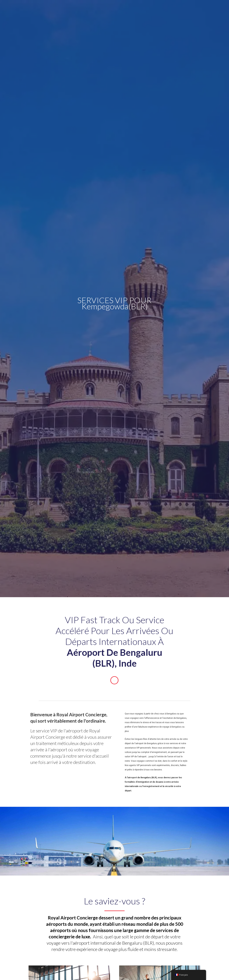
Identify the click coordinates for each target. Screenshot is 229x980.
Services (74, 9)
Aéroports (98, 9)
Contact (160, 9)
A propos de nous (124, 9)
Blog (145, 9)
